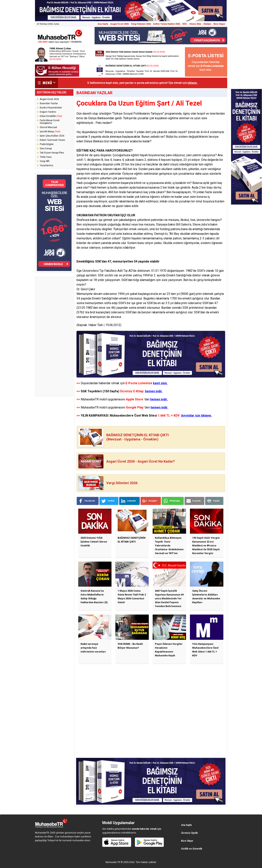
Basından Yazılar (49, 103)
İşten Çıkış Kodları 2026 (52, 136)
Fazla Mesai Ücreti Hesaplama (50, 122)
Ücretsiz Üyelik (189, 833)
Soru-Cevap (46, 148)
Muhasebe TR (113, 862)
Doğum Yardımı (48, 112)
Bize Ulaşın (219, 24)
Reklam (207, 24)
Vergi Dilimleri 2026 (141, 24)
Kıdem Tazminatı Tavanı (52, 140)
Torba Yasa (46, 157)
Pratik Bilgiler (47, 144)
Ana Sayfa (103, 24)
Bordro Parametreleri (51, 108)
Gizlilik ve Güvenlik (192, 849)
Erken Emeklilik (51, 116)
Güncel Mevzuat (48, 127)
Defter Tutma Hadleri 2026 (167, 24)
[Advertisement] (54, 336)
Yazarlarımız (47, 165)
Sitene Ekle (195, 24)
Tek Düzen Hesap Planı (52, 153)
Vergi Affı (45, 161)
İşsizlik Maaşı (50, 132)
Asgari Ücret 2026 (120, 24)
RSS (185, 24)
